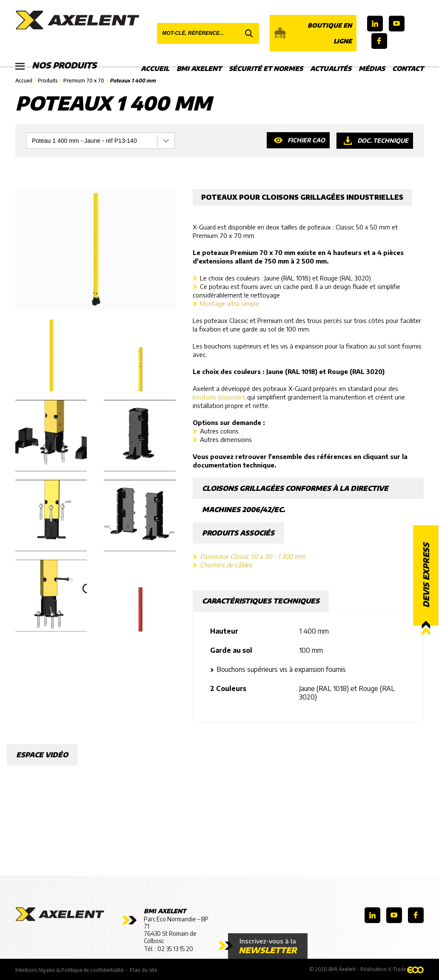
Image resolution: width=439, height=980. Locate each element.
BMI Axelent (199, 68)
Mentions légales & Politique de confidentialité (69, 970)
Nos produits (57, 66)
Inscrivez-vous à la (268, 946)
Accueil (155, 68)
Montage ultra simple (229, 303)
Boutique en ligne (313, 33)
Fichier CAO (306, 140)
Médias (372, 68)
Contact (408, 68)
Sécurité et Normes (266, 68)
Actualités (331, 68)
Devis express (426, 575)
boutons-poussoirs (219, 397)
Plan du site (143, 970)
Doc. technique (383, 140)
